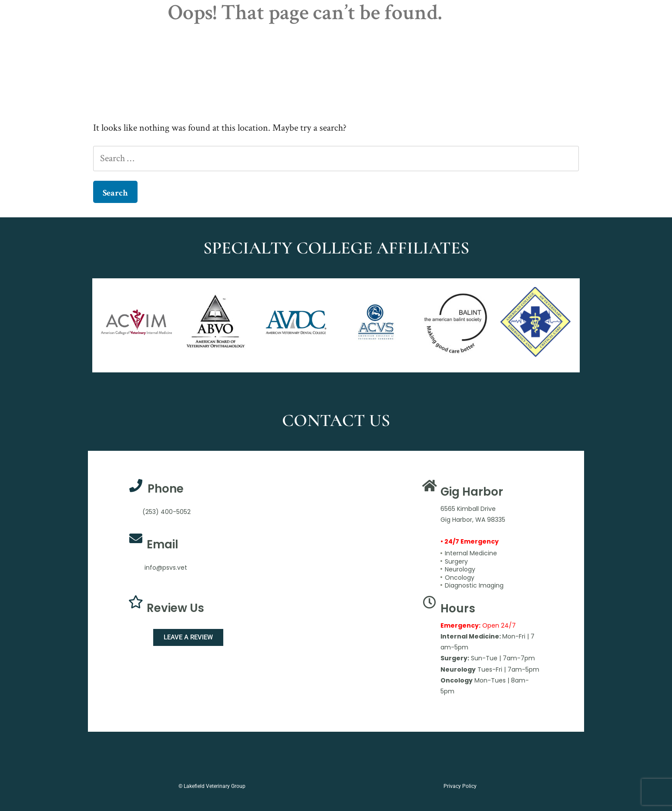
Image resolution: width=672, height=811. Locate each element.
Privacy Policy (460, 786)
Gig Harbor (472, 492)
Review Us (175, 608)
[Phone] (136, 486)
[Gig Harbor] (430, 486)
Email (163, 544)
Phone (166, 489)
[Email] (136, 538)
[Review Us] (136, 602)
